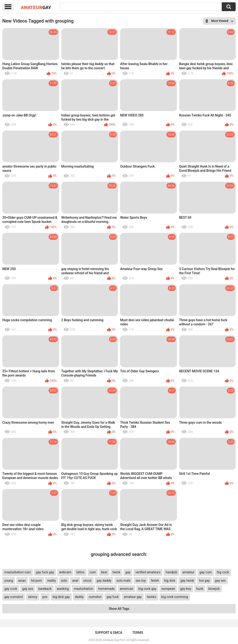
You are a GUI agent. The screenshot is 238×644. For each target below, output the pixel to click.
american (126, 589)
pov (45, 597)
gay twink (187, 581)
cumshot (95, 597)
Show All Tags (119, 609)
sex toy (141, 581)
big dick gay (61, 597)
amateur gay (133, 597)
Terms (138, 633)
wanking (63, 589)
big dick (170, 581)
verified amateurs (148, 572)
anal (75, 581)
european (168, 589)
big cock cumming (175, 597)
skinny (33, 597)
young (9, 581)
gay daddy (104, 581)
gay (128, 572)
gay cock (11, 589)
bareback (45, 589)
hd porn (36, 581)
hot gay (205, 581)
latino (81, 572)
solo (64, 581)
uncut (88, 581)
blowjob (214, 589)
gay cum (206, 572)
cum (93, 572)
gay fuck (112, 597)
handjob (172, 572)
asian (22, 581)
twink (116, 572)
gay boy (186, 589)
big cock (223, 572)
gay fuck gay (45, 572)
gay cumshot (13, 597)
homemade (107, 589)
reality (52, 581)
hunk (200, 589)
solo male (124, 581)
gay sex (220, 581)
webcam (65, 572)
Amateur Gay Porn (114, 640)
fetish (155, 581)
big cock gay (147, 589)
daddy (79, 597)
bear (104, 572)
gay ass (28, 589)
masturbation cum (17, 572)
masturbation (84, 589)
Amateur (36, 7)
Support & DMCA (108, 633)
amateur (188, 572)
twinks (152, 597)
